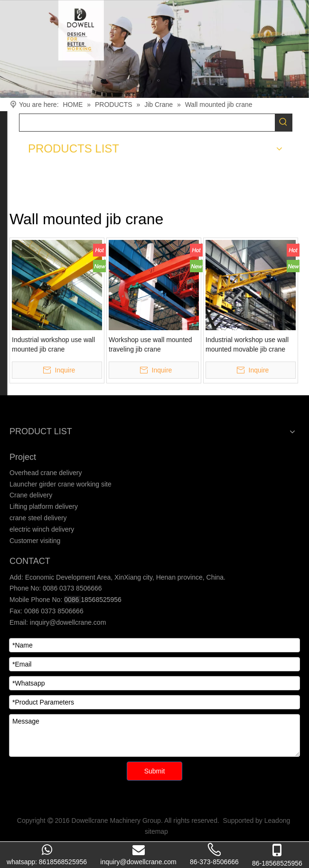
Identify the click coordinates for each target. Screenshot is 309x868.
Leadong (277, 820)
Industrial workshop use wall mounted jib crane (53, 344)
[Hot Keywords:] (283, 123)
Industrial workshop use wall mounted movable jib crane (247, 344)
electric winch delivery (42, 529)
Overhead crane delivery (46, 473)
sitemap (156, 831)
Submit (155, 771)
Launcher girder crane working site (61, 484)
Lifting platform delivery (44, 506)
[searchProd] (147, 123)
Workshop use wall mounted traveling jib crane (150, 344)
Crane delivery (31, 495)
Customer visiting (35, 541)
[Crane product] (154, 49)
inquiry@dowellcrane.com (67, 622)
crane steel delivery (38, 518)
